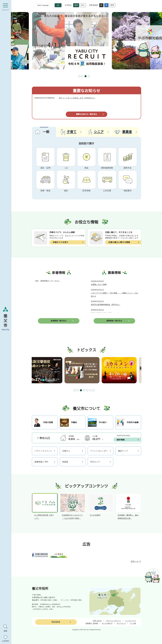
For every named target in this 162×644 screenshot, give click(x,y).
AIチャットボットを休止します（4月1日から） (77, 98)
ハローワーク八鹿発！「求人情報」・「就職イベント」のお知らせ (114, 295)
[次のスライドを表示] (98, 76)
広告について (136, 561)
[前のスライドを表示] (75, 76)
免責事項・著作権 (92, 623)
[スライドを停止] (93, 76)
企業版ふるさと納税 (99, 284)
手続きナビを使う (61, 242)
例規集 (65, 462)
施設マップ (123, 451)
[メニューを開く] (5, 7)
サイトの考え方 (107, 623)
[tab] (79, 76)
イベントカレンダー (99, 451)
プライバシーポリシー (113, 621)
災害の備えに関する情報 (119, 242)
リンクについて (131, 621)
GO (58, 5)
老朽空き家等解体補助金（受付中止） (106, 305)
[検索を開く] (5, 628)
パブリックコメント (43, 451)
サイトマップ (121, 623)
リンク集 (133, 623)
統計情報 (121, 440)
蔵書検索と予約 (41, 462)
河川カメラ (95, 462)
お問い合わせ (97, 621)
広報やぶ (66, 451)
